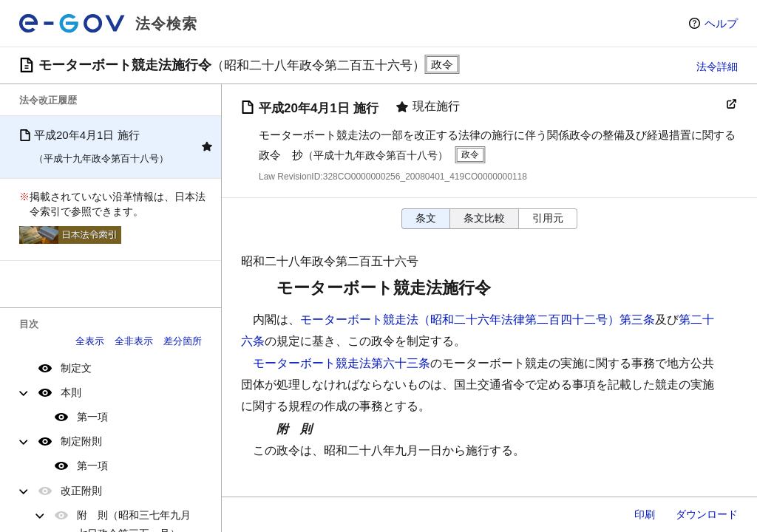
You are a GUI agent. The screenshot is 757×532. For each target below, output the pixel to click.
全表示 (90, 341)
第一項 (92, 417)
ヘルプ (721, 23)
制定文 (76, 368)
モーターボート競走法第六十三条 (342, 363)
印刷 (645, 514)
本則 (71, 392)
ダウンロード (707, 514)
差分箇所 (183, 341)
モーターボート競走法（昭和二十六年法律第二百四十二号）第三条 (478, 320)
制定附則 (81, 441)
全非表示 (134, 341)
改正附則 (81, 491)
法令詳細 (717, 66)
